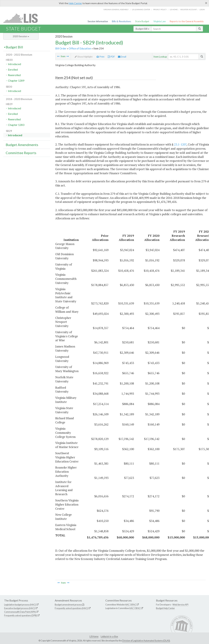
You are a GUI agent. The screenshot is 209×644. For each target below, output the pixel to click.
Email (122, 57)
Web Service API (180, 605)
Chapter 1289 (16, 80)
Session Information (98, 21)
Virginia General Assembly (116, 9)
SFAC (134, 605)
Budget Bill (142, 29)
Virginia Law (160, 21)
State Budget (142, 21)
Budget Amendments (22, 145)
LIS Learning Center (141, 9)
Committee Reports (21, 153)
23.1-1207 (180, 144)
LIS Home (94, 636)
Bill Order (61, 48)
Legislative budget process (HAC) (20, 605)
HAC (127, 605)
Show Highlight (84, 57)
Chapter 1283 (16, 125)
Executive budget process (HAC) (20, 608)
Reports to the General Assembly (187, 21)
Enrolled (13, 69)
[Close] (206, 3)
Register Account (189, 9)
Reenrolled (14, 75)
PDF (111, 57)
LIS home (174, 9)
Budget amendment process (68, 605)
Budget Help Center (165, 608)
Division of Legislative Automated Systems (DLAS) (146, 641)
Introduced (14, 64)
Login (202, 9)
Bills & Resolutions (121, 21)
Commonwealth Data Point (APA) (20, 612)
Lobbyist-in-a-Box (109, 636)
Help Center (75, 3)
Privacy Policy (160, 9)
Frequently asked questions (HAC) (71, 608)
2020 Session (21, 36)
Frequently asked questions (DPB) (21, 615)
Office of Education (80, 48)
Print (101, 57)
